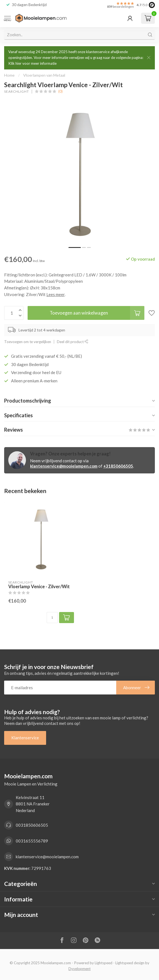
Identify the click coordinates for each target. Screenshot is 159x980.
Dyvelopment (79, 969)
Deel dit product (73, 342)
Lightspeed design (130, 963)
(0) (60, 91)
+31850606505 (118, 466)
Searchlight (17, 92)
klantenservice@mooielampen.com (64, 466)
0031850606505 (32, 825)
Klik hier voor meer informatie (32, 63)
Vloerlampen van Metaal (44, 75)
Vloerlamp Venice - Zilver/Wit (39, 587)
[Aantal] (52, 618)
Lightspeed (104, 963)
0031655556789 (32, 841)
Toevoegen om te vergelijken (28, 342)
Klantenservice (25, 738)
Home (9, 75)
